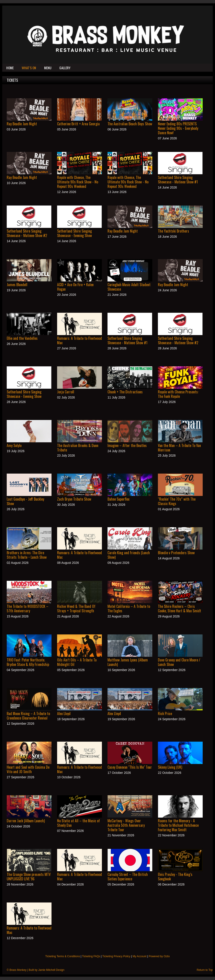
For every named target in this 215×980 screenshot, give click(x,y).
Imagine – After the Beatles (127, 445)
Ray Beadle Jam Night (22, 124)
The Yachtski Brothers (173, 231)
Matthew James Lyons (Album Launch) (128, 662)
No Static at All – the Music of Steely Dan (78, 823)
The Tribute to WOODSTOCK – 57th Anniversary (28, 609)
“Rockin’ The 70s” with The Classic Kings (177, 501)
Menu (48, 68)
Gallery (65, 68)
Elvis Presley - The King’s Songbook (175, 877)
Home (10, 68)
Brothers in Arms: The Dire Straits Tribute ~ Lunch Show (27, 555)
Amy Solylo (14, 445)
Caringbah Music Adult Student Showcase (129, 287)
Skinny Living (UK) (170, 767)
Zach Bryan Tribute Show (74, 499)
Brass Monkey (18, 970)
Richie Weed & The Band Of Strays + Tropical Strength (76, 609)
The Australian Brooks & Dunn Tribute (78, 448)
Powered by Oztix (159, 956)
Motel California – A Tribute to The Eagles (129, 609)
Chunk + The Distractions (125, 392)
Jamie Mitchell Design (51, 970)
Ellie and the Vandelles (22, 338)
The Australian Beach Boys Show (130, 124)
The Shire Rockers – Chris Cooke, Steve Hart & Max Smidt (180, 609)
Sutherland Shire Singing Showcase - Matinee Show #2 (27, 233)
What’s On (29, 68)
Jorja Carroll (66, 392)
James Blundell (17, 285)
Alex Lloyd (64, 713)
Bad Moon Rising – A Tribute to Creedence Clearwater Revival (28, 716)
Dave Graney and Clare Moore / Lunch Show (179, 662)
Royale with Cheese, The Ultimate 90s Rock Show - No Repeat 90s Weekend (78, 182)
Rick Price (165, 713)
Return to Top (205, 970)
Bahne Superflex (118, 499)
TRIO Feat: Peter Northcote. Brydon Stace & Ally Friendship (28, 662)
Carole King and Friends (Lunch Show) (129, 555)
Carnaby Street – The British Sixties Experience (128, 877)
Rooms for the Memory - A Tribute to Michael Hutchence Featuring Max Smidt (178, 825)
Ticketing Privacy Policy (116, 956)
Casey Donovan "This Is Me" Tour (130, 767)
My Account (140, 956)
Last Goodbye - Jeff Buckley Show (25, 501)
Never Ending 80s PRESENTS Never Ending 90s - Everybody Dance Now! (178, 128)
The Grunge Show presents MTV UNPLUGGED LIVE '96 (29, 877)
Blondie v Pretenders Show (176, 553)
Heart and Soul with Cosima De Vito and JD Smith (28, 769)
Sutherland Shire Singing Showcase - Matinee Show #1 (178, 180)
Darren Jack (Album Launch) (26, 821)
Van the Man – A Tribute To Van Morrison (179, 448)
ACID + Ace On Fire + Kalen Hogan (75, 287)
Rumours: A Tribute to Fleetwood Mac (80, 340)
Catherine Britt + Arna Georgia (78, 124)
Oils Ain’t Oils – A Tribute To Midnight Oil (77, 662)
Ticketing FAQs (91, 956)
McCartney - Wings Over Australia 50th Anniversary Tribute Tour (126, 825)
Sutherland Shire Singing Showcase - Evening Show (74, 233)
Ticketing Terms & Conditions (63, 956)
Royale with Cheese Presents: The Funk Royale (178, 394)
